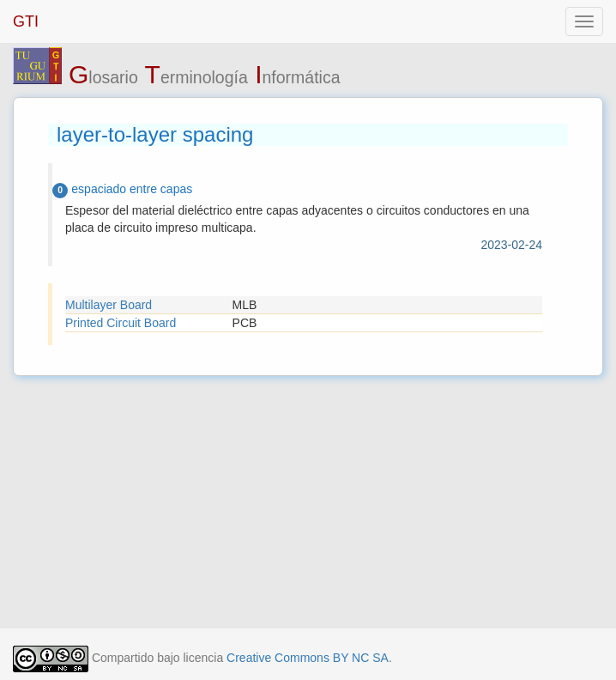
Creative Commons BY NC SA (308, 658)
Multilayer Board (109, 305)
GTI (26, 21)
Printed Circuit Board (121, 323)
